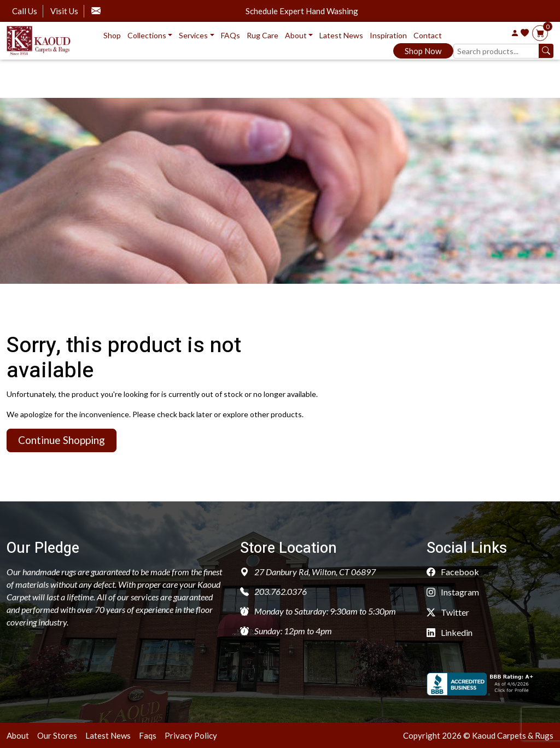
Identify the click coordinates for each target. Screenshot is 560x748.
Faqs (148, 735)
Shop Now (423, 51)
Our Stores (57, 735)
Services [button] (193, 35)
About (18, 735)
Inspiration (388, 35)
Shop (112, 35)
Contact (428, 35)
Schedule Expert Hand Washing (302, 11)
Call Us (25, 11)
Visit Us (64, 11)
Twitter (448, 612)
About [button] (296, 35)
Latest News (341, 35)
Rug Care (262, 35)
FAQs (231, 35)
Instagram (453, 592)
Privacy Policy (191, 735)
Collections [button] (147, 35)
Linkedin (450, 632)
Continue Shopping (62, 440)
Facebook (453, 572)
